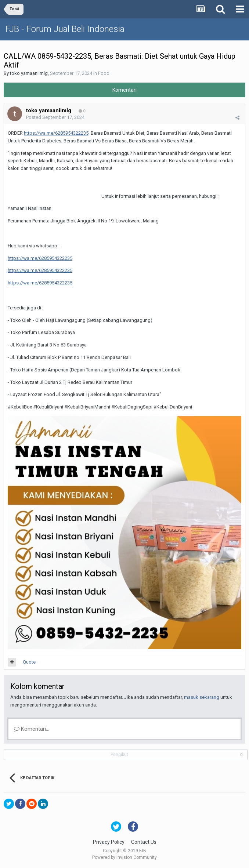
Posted (55, 117)
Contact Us (144, 842)
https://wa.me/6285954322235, (57, 133)
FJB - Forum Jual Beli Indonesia (65, 29)
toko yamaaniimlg (29, 73)
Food (104, 73)
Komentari (124, 90)
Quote (29, 662)
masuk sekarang (202, 697)
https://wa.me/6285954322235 (40, 258)
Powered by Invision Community (124, 857)
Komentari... (32, 729)
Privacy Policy (109, 842)
